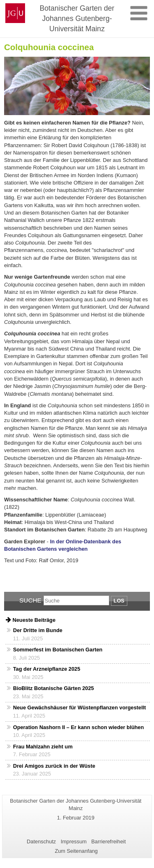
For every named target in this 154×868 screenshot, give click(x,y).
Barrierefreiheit (108, 841)
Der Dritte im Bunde (38, 630)
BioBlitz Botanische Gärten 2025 (54, 688)
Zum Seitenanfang (76, 851)
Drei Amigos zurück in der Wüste (54, 766)
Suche (30, 600)
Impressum (74, 841)
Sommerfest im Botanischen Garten (58, 650)
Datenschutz (41, 841)
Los (119, 601)
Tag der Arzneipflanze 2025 (47, 669)
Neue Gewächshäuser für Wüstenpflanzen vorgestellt (80, 708)
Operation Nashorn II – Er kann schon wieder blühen (79, 727)
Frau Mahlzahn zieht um (43, 747)
